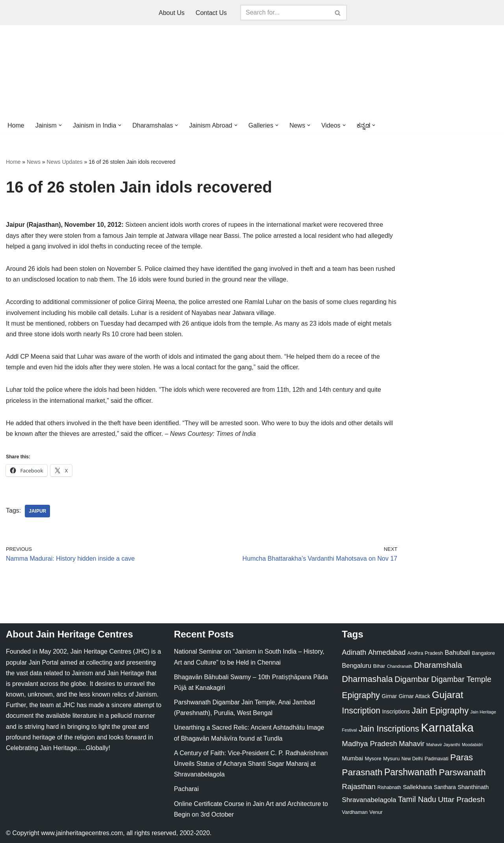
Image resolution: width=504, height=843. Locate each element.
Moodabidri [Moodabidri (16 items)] (472, 745)
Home (16, 125)
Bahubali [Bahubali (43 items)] (457, 653)
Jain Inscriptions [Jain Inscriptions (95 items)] (389, 729)
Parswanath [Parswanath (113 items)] (462, 772)
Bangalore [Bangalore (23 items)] (483, 653)
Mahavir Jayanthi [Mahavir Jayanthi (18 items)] (443, 745)
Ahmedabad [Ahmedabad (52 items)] (387, 652)
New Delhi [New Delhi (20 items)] (412, 759)
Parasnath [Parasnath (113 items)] (362, 772)
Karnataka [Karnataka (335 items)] (447, 727)
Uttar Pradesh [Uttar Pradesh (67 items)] (461, 799)
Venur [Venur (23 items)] (376, 812)
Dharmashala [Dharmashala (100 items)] (367, 679)
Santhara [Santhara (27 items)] (445, 787)
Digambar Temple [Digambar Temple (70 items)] (461, 679)
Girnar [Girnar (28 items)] (389, 696)
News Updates (65, 162)
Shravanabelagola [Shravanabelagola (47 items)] (369, 800)
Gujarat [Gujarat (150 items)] (448, 695)
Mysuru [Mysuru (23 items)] (391, 759)
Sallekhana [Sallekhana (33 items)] (417, 787)
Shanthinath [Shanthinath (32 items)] (473, 787)
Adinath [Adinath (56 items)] (354, 652)
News (34, 162)
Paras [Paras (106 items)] (461, 757)
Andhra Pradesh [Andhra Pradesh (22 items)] (425, 653)
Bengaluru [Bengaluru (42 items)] (357, 665)
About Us (172, 13)
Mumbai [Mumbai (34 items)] (352, 758)
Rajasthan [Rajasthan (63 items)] (359, 786)
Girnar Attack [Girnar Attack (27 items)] (414, 696)
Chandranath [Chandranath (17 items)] (400, 666)
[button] (60, 125)
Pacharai (186, 789)
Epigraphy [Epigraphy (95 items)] (361, 695)
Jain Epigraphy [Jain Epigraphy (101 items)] (440, 711)
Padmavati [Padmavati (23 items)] (436, 759)
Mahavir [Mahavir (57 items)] (412, 744)
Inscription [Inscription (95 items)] (361, 711)
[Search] (285, 13)
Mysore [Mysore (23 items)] (373, 759)
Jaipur (37, 511)
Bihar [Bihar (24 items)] (379, 666)
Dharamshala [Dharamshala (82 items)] (438, 665)
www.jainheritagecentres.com (82, 833)
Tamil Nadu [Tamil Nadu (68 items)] (417, 799)
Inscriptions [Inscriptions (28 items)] (396, 711)
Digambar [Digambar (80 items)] (412, 679)
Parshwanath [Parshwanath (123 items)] (411, 772)
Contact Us (211, 13)
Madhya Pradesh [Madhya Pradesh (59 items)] (369, 744)
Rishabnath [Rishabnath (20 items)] (389, 787)
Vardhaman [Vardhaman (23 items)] (355, 812)
